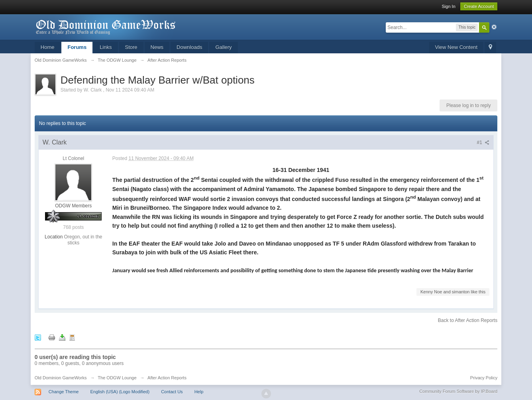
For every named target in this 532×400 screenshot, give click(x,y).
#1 (483, 142)
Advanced (494, 27)
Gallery (223, 47)
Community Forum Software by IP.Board (458, 391)
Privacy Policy (484, 378)
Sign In (449, 6)
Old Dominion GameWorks (61, 378)
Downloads (189, 47)
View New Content (456, 47)
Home (48, 47)
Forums (77, 47)
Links (106, 47)
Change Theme (64, 392)
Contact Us (172, 392)
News (157, 47)
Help (199, 392)
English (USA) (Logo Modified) (120, 392)
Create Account (479, 6)
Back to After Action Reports (468, 320)
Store (131, 47)
